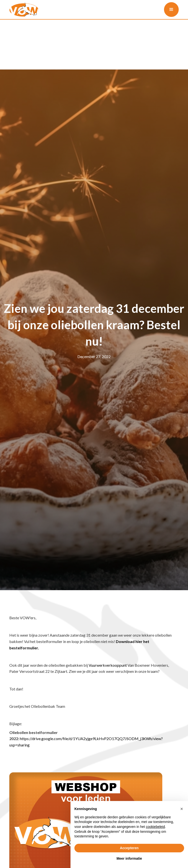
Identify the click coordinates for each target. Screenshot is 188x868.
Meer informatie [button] (129, 858)
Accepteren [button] (129, 848)
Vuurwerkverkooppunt (108, 665)
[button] (171, 10)
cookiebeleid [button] (155, 827)
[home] (24, 10)
